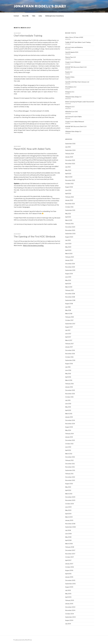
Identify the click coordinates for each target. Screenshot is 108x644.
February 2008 (70, 547)
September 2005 (70, 584)
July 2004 (68, 624)
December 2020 (70, 227)
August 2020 (69, 237)
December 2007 (70, 550)
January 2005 (69, 604)
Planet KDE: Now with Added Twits (32, 149)
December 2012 (70, 457)
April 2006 (68, 574)
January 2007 (69, 564)
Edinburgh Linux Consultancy (55, 16)
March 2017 (69, 340)
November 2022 (70, 180)
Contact (16, 16)
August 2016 (69, 364)
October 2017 (69, 320)
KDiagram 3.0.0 (70, 107)
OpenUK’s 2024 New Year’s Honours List (77, 82)
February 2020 (70, 257)
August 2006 (69, 570)
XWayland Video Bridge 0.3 (73, 131)
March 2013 (69, 454)
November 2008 (70, 524)
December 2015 (70, 390)
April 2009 (68, 514)
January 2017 (69, 347)
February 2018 (69, 317)
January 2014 (69, 437)
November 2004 (70, 610)
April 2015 (68, 410)
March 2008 (69, 544)
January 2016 (69, 387)
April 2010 (68, 490)
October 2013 (69, 444)
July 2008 (68, 530)
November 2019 (70, 267)
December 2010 (70, 477)
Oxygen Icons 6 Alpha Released (75, 122)
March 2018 (69, 314)
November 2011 (70, 467)
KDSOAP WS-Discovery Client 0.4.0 (76, 67)
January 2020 (69, 260)
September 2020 (70, 234)
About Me (25, 16)
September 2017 (70, 324)
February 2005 (70, 600)
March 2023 (69, 177)
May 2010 (68, 487)
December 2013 (70, 440)
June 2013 (68, 447)
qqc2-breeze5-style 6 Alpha (73, 117)
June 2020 (68, 244)
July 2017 (68, 330)
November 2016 (70, 354)
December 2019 (70, 264)
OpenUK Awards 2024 (72, 52)
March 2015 (69, 414)
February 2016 (69, 384)
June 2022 (68, 190)
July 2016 (68, 367)
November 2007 (70, 554)
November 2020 (70, 230)
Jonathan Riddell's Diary (40, 6)
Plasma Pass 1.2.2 (71, 57)
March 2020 (69, 254)
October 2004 (70, 614)
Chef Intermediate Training (28, 36)
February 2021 (69, 224)
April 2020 (68, 250)
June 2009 (68, 507)
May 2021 (68, 214)
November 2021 (70, 204)
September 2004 (70, 617)
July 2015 (68, 400)
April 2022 (68, 194)
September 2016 (70, 360)
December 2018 (70, 294)
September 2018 (70, 300)
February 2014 (69, 434)
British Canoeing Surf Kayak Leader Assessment (80, 102)
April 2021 (68, 217)
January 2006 (69, 577)
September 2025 (70, 144)
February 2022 (69, 197)
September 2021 (70, 210)
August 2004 (69, 620)
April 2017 (68, 337)
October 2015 (69, 397)
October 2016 (69, 357)
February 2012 (69, 460)
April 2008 (68, 540)
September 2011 (70, 470)
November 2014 (70, 424)
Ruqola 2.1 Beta (70, 77)
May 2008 (68, 537)
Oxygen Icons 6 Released (73, 62)
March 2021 (69, 220)
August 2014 (69, 427)
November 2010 (70, 480)
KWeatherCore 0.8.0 (71, 112)
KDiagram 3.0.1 (70, 92)
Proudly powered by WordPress (23, 640)
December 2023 (70, 160)
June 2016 (68, 370)
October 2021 (69, 207)
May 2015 (68, 407)
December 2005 (70, 580)
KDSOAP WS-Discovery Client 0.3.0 (76, 126)
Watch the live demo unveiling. (33, 246)
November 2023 (70, 164)
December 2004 (70, 607)
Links (40, 16)
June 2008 (68, 534)
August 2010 (69, 484)
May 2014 (68, 430)
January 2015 (69, 417)
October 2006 (70, 567)
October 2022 (69, 184)
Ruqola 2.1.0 (69, 72)
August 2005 (69, 587)
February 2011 (69, 474)
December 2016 (70, 350)
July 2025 (68, 147)
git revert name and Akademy (74, 47)
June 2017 (68, 334)
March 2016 (69, 380)
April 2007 (68, 560)
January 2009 (69, 520)
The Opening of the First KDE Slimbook (35, 237)
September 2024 (70, 150)
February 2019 (69, 290)
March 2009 (69, 517)
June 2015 (68, 404)
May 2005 (68, 594)
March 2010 (69, 494)
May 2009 (68, 510)
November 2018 (70, 297)
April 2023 (68, 174)
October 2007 (69, 557)
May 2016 (68, 374)
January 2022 (69, 200)
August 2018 (69, 304)
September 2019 (70, 270)
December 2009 (70, 497)
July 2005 (68, 590)
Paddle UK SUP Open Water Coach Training (78, 42)
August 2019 (69, 274)
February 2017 (69, 344)
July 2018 (68, 307)
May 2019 (68, 280)
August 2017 (69, 327)
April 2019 (68, 284)
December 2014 (70, 420)
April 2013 (68, 450)
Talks (34, 16)
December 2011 (70, 464)
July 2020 (68, 240)
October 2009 (70, 504)
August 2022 (69, 187)
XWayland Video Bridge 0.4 (73, 97)
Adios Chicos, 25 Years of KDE (74, 37)
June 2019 (68, 277)
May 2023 (68, 170)
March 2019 (69, 287)
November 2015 (70, 394)
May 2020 (68, 247)
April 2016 (68, 377)
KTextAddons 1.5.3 (71, 87)
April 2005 (68, 597)
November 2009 (70, 500)
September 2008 (70, 527)
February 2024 (70, 154)
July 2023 (68, 167)
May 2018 (68, 310)
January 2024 (69, 157)
